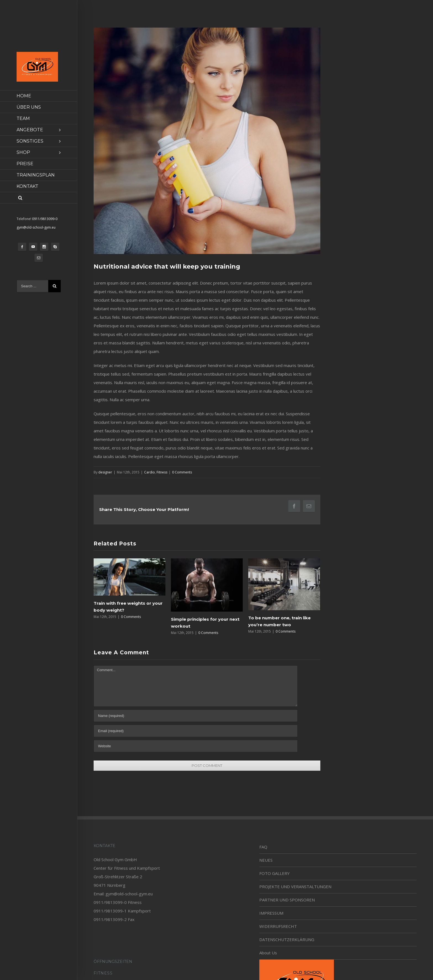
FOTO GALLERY (274, 873)
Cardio (150, 472)
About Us (268, 953)
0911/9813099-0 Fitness (118, 902)
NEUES (266, 860)
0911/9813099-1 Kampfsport (122, 911)
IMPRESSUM (271, 913)
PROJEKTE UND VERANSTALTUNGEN (295, 887)
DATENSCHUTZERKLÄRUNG (287, 939)
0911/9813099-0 (45, 219)
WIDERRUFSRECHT (278, 926)
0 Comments (182, 472)
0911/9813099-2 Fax (114, 919)
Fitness (162, 472)
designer (105, 472)
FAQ (263, 847)
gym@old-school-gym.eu (36, 227)
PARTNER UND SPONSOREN (287, 900)
